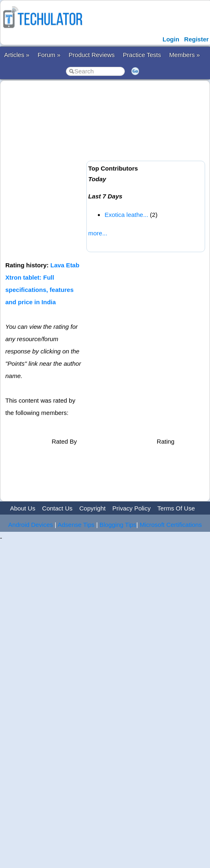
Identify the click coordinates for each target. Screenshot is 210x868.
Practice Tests (142, 55)
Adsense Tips (76, 525)
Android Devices (30, 525)
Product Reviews (92, 55)
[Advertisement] (77, 170)
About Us (23, 508)
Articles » (17, 55)
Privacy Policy (132, 508)
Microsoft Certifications (171, 525)
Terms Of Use (176, 508)
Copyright (93, 508)
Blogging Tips (118, 525)
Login (171, 39)
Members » (184, 55)
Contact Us (57, 508)
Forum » (49, 55)
